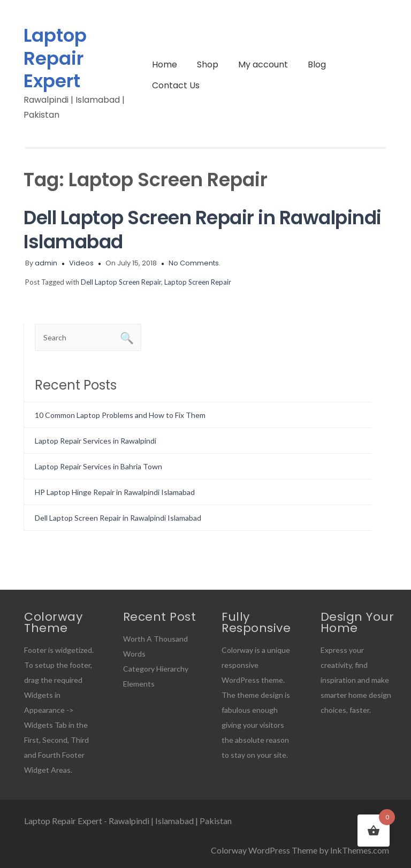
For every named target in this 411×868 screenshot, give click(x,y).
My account (263, 64)
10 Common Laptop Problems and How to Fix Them (120, 415)
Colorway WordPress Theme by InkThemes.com (300, 850)
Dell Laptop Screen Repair (121, 282)
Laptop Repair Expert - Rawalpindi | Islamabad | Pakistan (128, 821)
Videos (81, 263)
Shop (208, 64)
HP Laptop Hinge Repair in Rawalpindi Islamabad (115, 492)
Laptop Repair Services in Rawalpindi (96, 441)
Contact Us (176, 85)
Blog (317, 64)
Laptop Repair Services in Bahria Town (98, 466)
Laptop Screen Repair (198, 282)
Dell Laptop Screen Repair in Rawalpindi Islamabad (203, 230)
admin (46, 263)
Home (165, 64)
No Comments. (195, 263)
